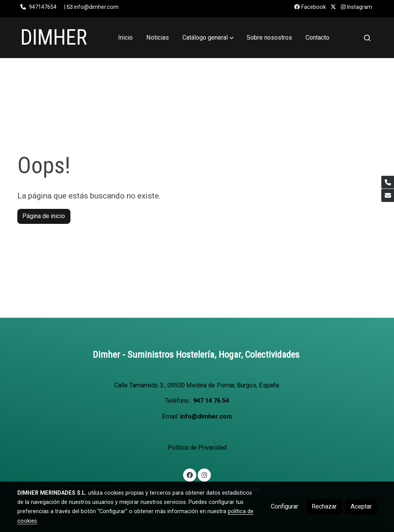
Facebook (310, 7)
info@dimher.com (206, 416)
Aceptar (361, 506)
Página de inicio (44, 216)
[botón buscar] (367, 38)
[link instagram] (204, 475)
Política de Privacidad (197, 448)
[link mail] (388, 195)
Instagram (356, 7)
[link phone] (388, 182)
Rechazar (324, 506)
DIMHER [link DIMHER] (54, 37)
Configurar (285, 506)
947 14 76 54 (211, 401)
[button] (208, 38)
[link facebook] (190, 475)
